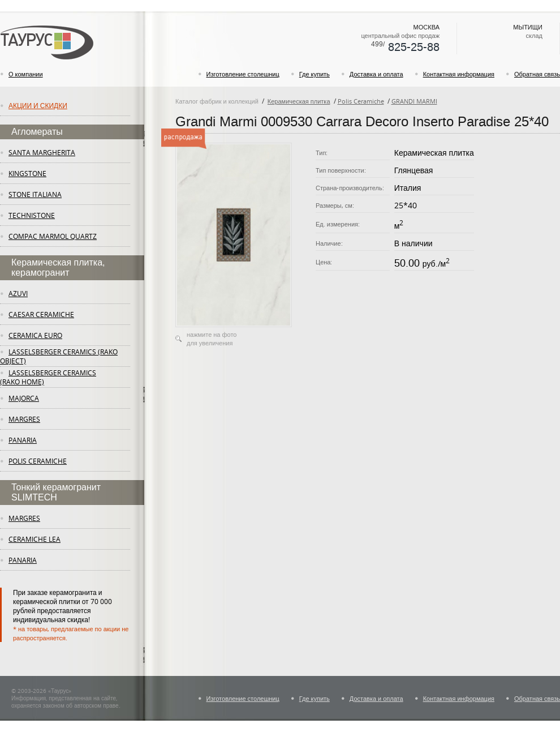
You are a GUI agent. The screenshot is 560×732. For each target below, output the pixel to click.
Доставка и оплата (376, 74)
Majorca (24, 398)
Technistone (32, 215)
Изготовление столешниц (243, 74)
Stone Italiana (35, 194)
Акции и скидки (38, 105)
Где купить (315, 74)
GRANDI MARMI (414, 101)
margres (24, 419)
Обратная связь (537, 74)
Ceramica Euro (35, 335)
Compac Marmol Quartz (53, 236)
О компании (26, 74)
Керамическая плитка (299, 101)
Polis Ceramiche (38, 461)
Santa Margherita (42, 152)
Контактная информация (459, 74)
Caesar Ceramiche (41, 314)
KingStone (27, 173)
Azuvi (18, 293)
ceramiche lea (35, 539)
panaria (23, 440)
